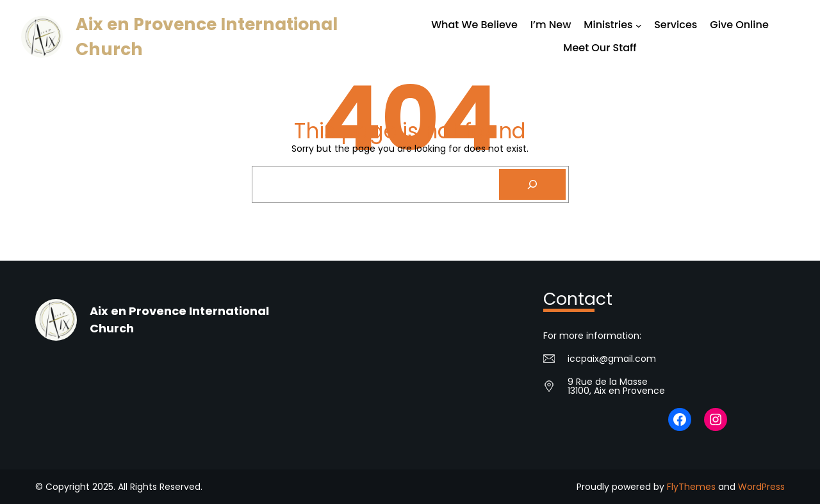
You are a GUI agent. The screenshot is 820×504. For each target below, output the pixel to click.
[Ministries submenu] (639, 26)
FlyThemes (691, 487)
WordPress (761, 487)
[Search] (532, 184)
